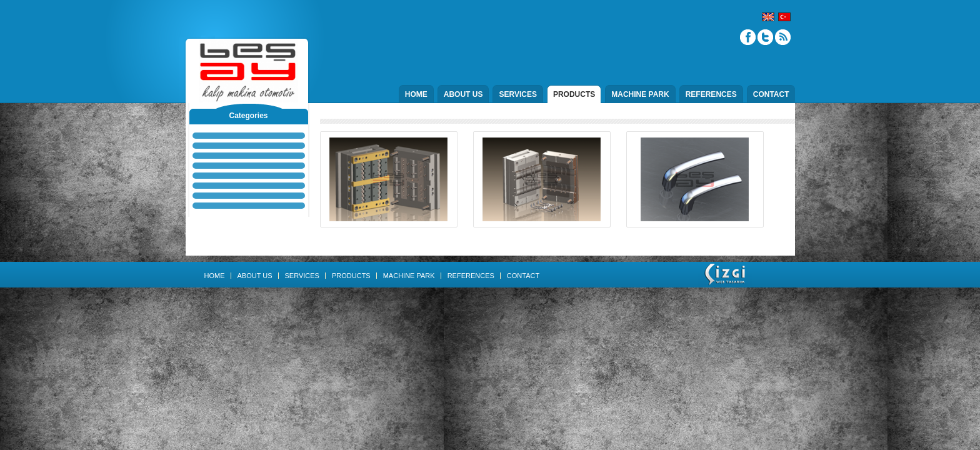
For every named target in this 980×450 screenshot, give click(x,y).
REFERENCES (711, 94)
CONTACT (771, 94)
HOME (416, 94)
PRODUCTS (574, 94)
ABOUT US (463, 94)
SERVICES (517, 94)
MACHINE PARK (640, 94)
